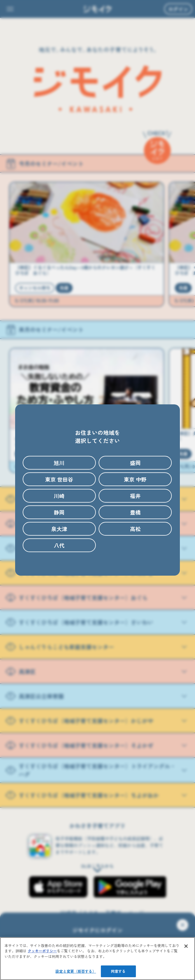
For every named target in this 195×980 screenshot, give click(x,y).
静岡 (59, 512)
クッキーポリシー (42, 951)
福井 (135, 496)
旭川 (59, 463)
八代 (59, 545)
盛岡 (135, 463)
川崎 (59, 496)
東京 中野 (135, 479)
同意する (118, 971)
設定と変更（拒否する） (76, 971)
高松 (135, 529)
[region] (97, 959)
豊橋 (135, 512)
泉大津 (59, 529)
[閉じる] (186, 946)
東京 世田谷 (59, 479)
